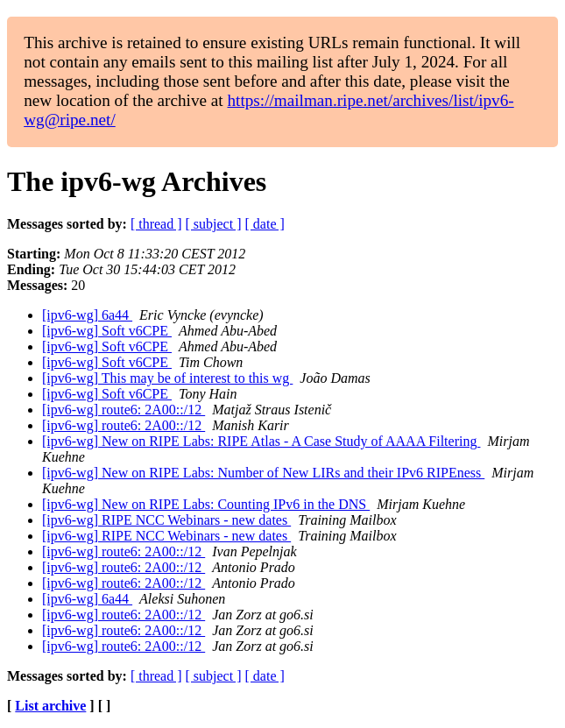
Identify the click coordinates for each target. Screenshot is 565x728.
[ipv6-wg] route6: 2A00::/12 (124, 410)
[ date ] (265, 224)
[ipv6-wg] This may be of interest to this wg (167, 378)
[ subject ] (214, 224)
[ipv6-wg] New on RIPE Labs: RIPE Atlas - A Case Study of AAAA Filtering (261, 441)
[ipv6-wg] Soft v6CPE (107, 331)
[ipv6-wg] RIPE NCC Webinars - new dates (166, 520)
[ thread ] (156, 224)
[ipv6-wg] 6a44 (87, 315)
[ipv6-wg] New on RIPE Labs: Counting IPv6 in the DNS (206, 504)
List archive (50, 706)
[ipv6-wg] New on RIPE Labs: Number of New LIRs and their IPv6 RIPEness (263, 473)
